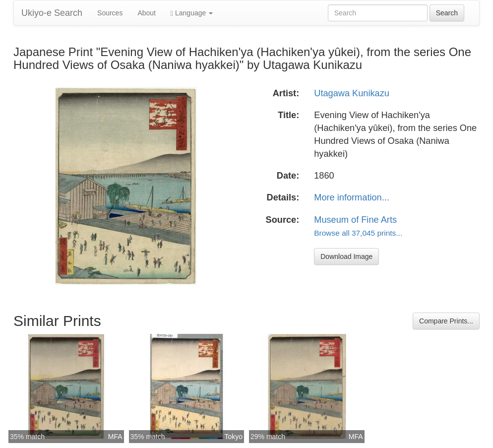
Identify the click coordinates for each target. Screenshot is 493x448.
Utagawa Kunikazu (352, 93)
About (147, 13)
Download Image (346, 256)
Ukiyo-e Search (52, 13)
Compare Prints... (446, 321)
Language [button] (192, 13)
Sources (110, 13)
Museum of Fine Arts (355, 220)
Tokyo (233, 437)
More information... (352, 197)
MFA (115, 437)
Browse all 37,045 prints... (358, 233)
